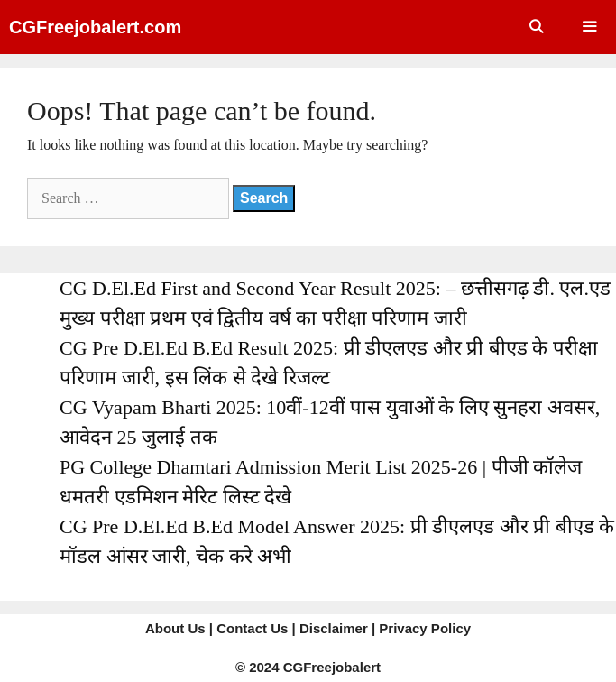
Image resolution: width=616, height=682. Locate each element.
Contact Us (252, 628)
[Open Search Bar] (535, 27)
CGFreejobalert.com (95, 27)
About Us (175, 628)
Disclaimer (334, 628)
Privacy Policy (425, 628)
